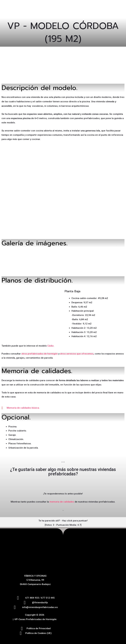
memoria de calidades (62, 501)
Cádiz (50, 345)
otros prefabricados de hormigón (40, 353)
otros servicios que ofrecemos (77, 353)
